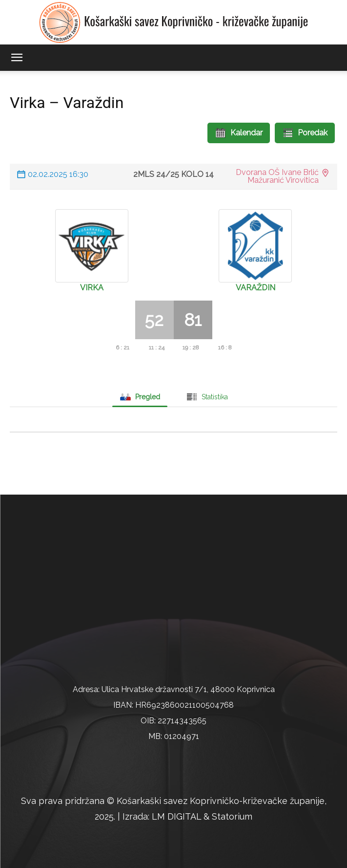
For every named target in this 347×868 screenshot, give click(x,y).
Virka (92, 288)
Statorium (232, 816)
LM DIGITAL (176, 816)
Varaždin (255, 288)
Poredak (305, 133)
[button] (17, 58)
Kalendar (239, 133)
